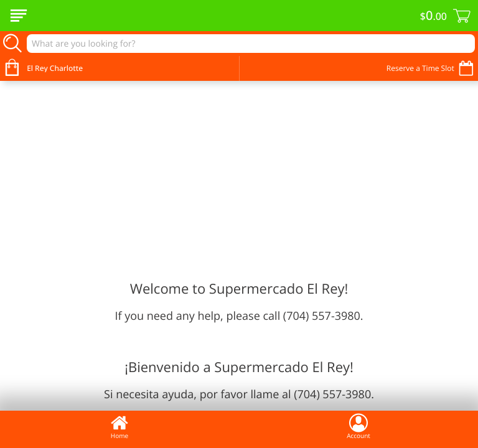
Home (119, 426)
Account (358, 426)
